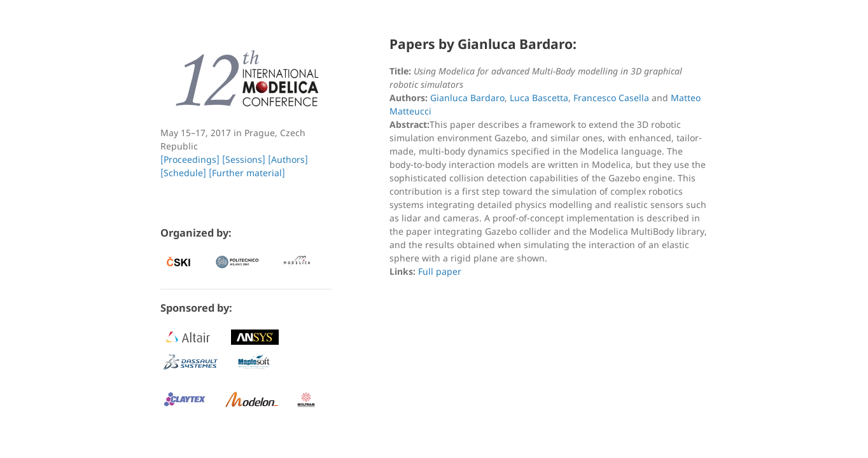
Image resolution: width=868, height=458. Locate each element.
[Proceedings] (190, 159)
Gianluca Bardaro (467, 98)
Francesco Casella (611, 98)
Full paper (440, 271)
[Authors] (288, 159)
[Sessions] (244, 159)
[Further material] (247, 173)
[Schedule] (183, 173)
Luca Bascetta (539, 98)
